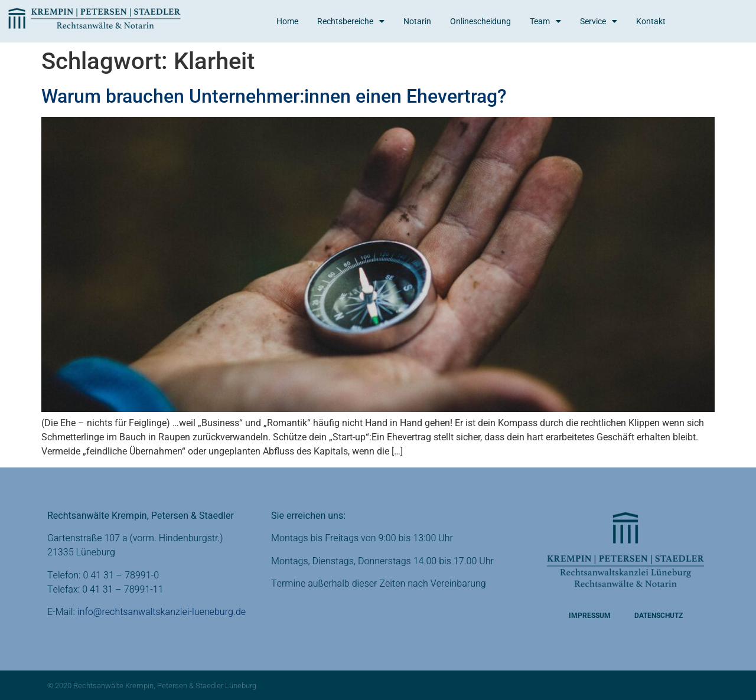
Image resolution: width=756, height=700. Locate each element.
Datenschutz (659, 616)
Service (599, 21)
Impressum (590, 616)
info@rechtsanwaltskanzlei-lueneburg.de (162, 612)
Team (545, 21)
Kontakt (651, 21)
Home (287, 21)
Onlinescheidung (480, 21)
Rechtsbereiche (351, 21)
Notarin (417, 21)
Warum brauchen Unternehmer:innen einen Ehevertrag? (274, 96)
